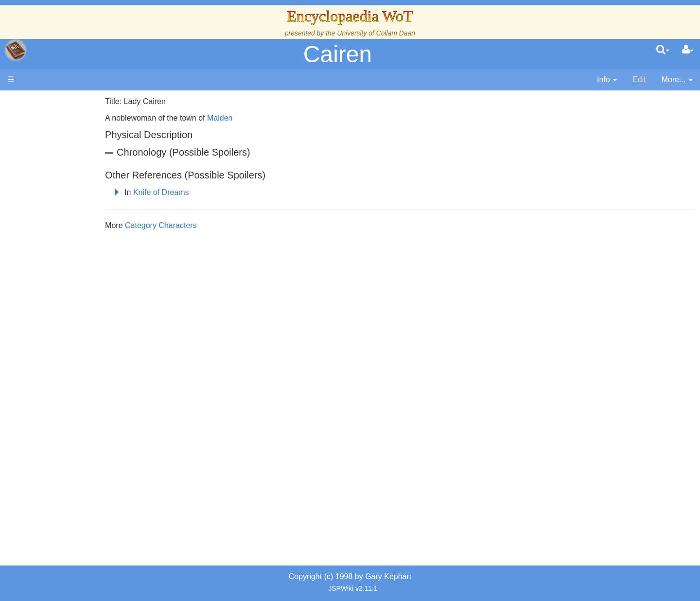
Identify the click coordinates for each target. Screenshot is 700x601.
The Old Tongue (74, 262)
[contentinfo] (607, 80)
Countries (82, 251)
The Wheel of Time (79, 173)
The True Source (75, 185)
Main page (45, 101)
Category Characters (213, 225)
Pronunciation (70, 407)
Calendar (62, 207)
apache (16, 50)
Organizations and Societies (95, 307)
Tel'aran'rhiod (69, 373)
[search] (663, 50)
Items (56, 340)
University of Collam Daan (376, 33)
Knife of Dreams (214, 192)
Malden (272, 118)
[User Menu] (688, 50)
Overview (82, 240)
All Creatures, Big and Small (95, 329)
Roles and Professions (85, 318)
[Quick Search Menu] (663, 50)
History (58, 196)
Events (58, 218)
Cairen (338, 54)
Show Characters (76, 295)
